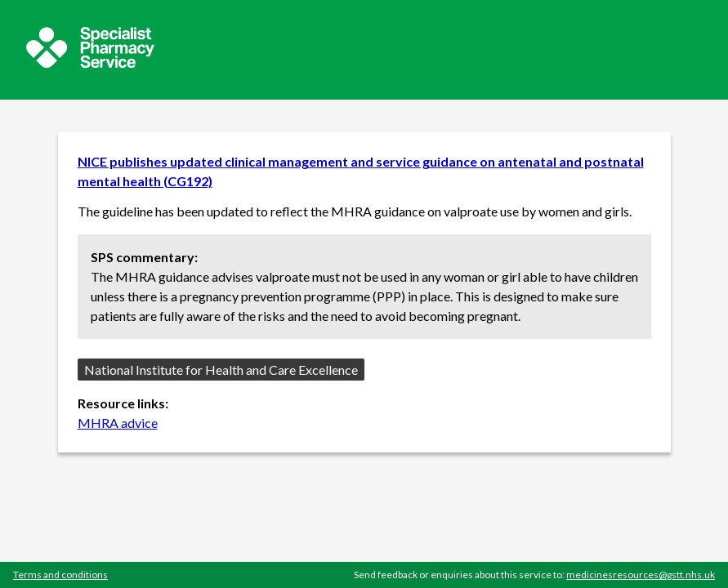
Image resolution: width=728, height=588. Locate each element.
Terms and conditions (60, 575)
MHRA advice (118, 423)
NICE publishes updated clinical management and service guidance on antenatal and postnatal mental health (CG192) (361, 171)
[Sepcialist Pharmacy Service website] (90, 63)
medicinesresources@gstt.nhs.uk (641, 575)
